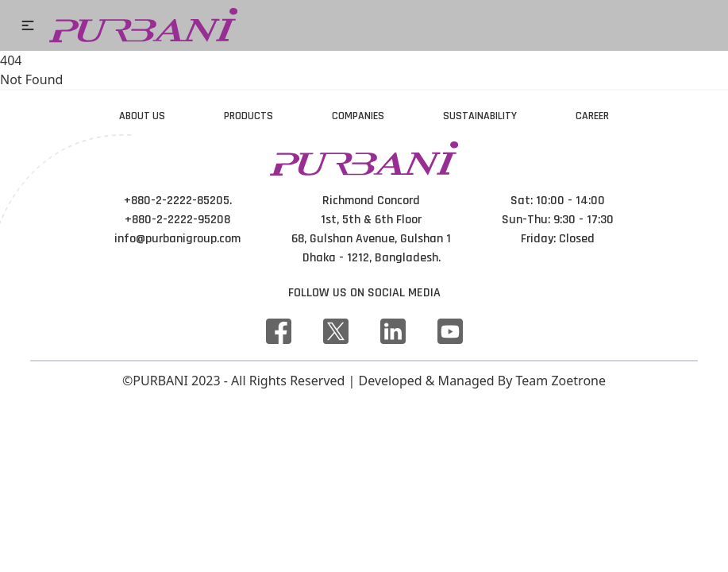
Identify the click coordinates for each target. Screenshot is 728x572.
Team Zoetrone (561, 381)
